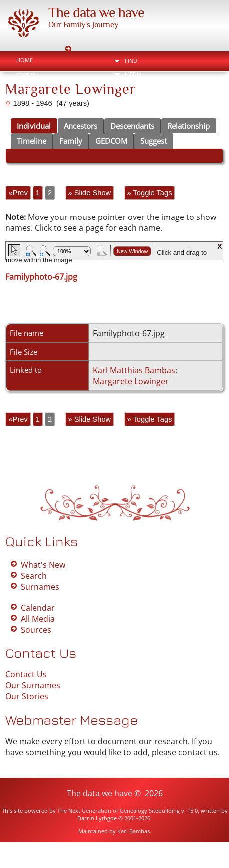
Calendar (38, 608)
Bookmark (191, 112)
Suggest (153, 141)
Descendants (132, 126)
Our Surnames (33, 685)
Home (25, 60)
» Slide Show (90, 193)
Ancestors (81, 126)
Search (27, 75)
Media (133, 74)
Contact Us (26, 674)
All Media (38, 619)
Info (131, 88)
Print (138, 112)
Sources (36, 630)
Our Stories (27, 696)
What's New (43, 565)
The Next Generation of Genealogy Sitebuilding (118, 810)
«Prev (18, 193)
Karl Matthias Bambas (134, 370)
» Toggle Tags (150, 193)
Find (131, 61)
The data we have (96, 13)
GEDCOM (111, 141)
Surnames (40, 587)
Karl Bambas (133, 831)
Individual (34, 126)
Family (71, 141)
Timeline (32, 141)
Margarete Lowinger (131, 381)
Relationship (188, 126)
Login (25, 90)
